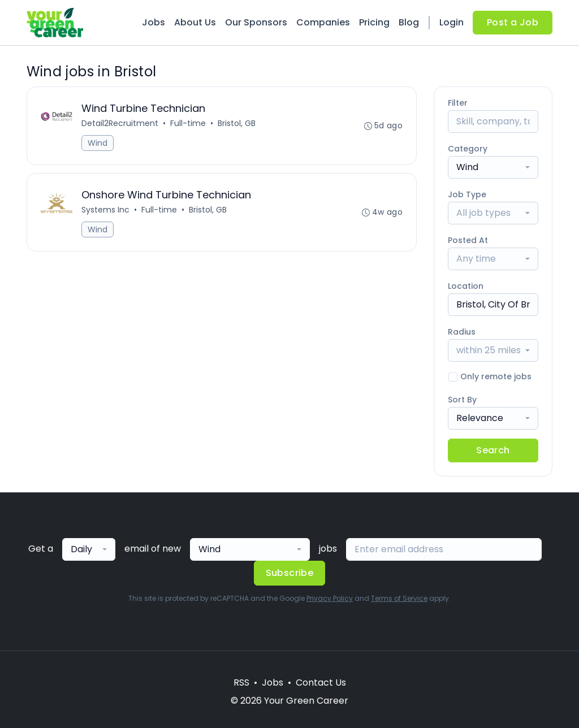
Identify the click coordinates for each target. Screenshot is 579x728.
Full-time (188, 123)
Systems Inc (105, 210)
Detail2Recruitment (120, 123)
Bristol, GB (237, 123)
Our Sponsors (256, 22)
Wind (98, 143)
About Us (195, 22)
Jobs (154, 22)
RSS (241, 682)
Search (493, 450)
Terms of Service (399, 598)
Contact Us (321, 682)
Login (451, 22)
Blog (409, 22)
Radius (462, 332)
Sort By (462, 400)
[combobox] (493, 167)
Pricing (374, 22)
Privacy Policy (330, 598)
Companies (323, 22)
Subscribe (290, 573)
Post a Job (513, 22)
